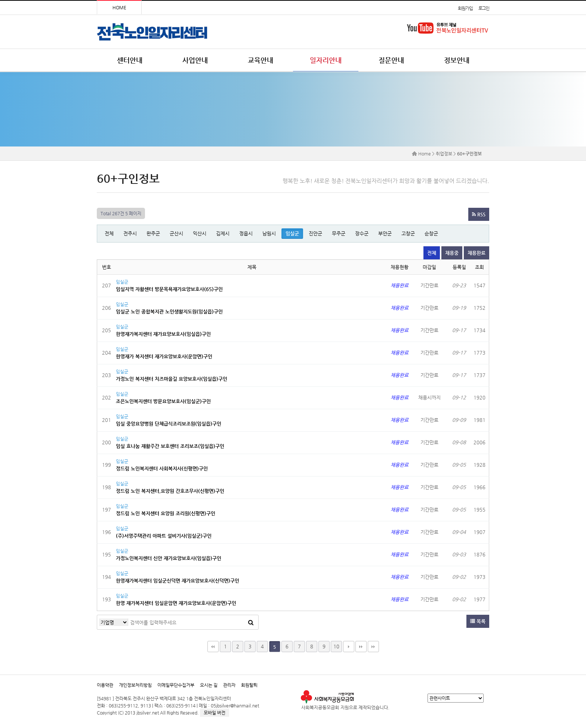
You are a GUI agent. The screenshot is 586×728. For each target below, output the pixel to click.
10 (336, 646)
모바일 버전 (215, 713)
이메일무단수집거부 (176, 685)
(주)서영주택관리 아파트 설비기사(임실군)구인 (164, 536)
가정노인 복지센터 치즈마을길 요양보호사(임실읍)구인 (172, 379)
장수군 (362, 233)
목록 (478, 621)
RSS (479, 214)
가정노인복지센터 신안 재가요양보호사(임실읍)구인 (169, 558)
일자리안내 (326, 60)
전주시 (130, 233)
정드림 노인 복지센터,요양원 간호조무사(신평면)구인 (170, 491)
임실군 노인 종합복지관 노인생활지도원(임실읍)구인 (169, 311)
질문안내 (391, 60)
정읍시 (246, 233)
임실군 (292, 233)
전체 (109, 233)
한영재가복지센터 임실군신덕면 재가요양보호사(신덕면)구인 (178, 581)
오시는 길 (209, 685)
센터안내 (130, 60)
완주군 (153, 233)
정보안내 (457, 60)
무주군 (339, 233)
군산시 (176, 233)
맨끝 (361, 647)
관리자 (229, 685)
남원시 (269, 233)
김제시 (223, 233)
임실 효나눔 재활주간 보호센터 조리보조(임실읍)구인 (170, 446)
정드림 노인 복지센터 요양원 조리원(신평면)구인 (166, 513)
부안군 (385, 233)
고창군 (408, 233)
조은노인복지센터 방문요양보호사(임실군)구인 (163, 401)
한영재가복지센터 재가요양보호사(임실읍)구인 (163, 334)
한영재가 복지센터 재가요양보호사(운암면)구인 (164, 356)
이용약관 (105, 685)
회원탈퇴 (249, 685)
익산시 (200, 233)
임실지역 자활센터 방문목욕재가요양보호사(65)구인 (169, 289)
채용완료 (476, 253)
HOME (119, 7)
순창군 (431, 233)
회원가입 (465, 8)
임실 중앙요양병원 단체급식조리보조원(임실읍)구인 (169, 424)
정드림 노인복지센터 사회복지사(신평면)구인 (162, 468)
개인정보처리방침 (135, 685)
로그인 (484, 8)
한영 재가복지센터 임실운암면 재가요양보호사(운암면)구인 (176, 603)
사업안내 (195, 60)
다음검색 (373, 647)
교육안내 (260, 60)
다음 (349, 647)
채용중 (452, 253)
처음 (213, 647)
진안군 (315, 233)
